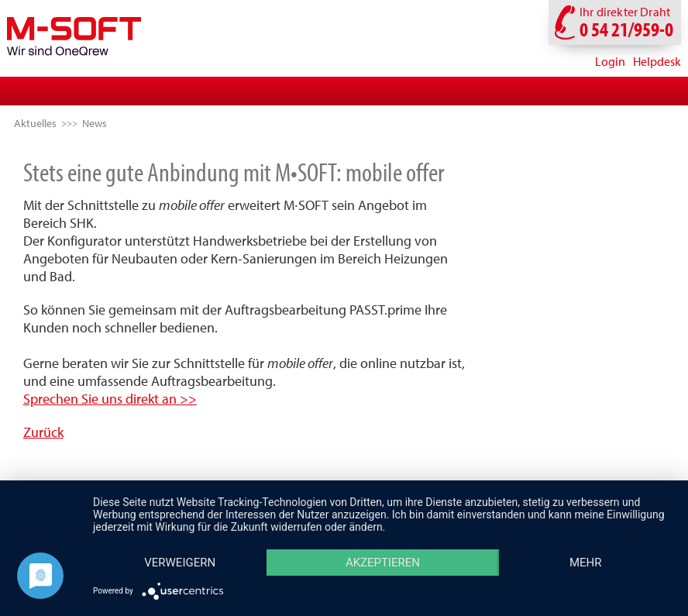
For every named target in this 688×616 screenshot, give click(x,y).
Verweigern (180, 563)
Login (610, 61)
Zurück (43, 432)
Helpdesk (657, 61)
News (95, 123)
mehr (586, 563)
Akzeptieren (383, 563)
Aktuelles (35, 123)
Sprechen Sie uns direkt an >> (110, 399)
